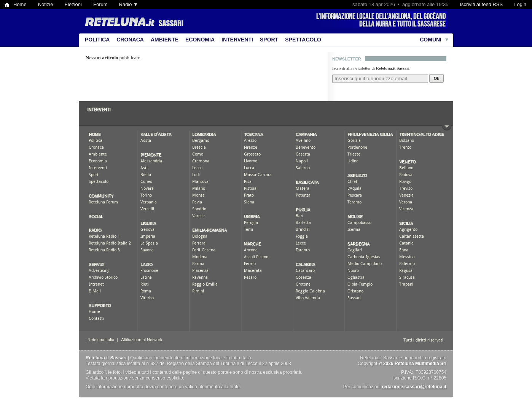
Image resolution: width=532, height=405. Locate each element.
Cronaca (130, 40)
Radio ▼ (129, 4)
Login (520, 4)
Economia (200, 40)
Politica (97, 40)
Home (20, 4)
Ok (437, 78)
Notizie (46, 4)
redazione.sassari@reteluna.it (414, 387)
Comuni (431, 40)
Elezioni (73, 4)
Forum (100, 4)
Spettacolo (303, 40)
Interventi (237, 40)
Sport (269, 40)
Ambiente (165, 40)
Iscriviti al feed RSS (481, 4)
